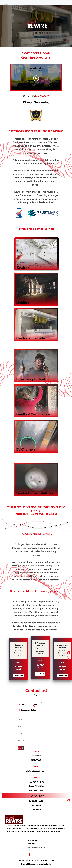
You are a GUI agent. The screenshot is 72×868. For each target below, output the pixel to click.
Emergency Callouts (29, 710)
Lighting (38, 704)
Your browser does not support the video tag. (36, 77)
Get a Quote (18, 676)
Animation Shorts (44, 864)
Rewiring (24, 704)
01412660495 (42, 96)
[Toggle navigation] (6, 3)
